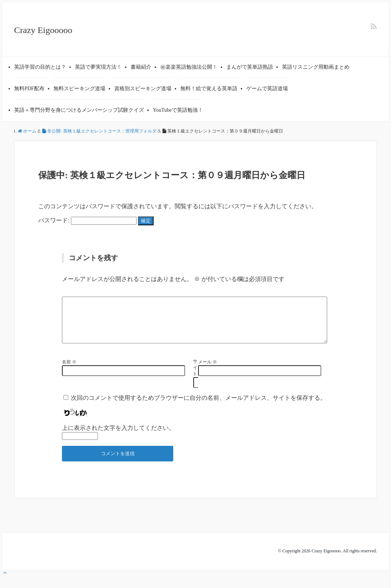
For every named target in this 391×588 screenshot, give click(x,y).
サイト (193, 376)
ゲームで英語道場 (267, 89)
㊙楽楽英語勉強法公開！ (189, 67)
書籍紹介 (141, 67)
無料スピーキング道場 (79, 89)
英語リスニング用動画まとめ (316, 67)
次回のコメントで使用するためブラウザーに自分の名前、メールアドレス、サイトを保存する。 (198, 407)
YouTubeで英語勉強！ (178, 110)
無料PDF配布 (29, 89)
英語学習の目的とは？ (40, 67)
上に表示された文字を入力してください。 (118, 437)
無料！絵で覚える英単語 (209, 89)
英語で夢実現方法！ (98, 67)
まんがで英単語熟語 (250, 67)
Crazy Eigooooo (43, 30)
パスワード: (87, 220)
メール (208, 371)
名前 (69, 371)
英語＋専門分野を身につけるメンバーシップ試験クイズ (79, 110)
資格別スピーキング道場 (143, 89)
